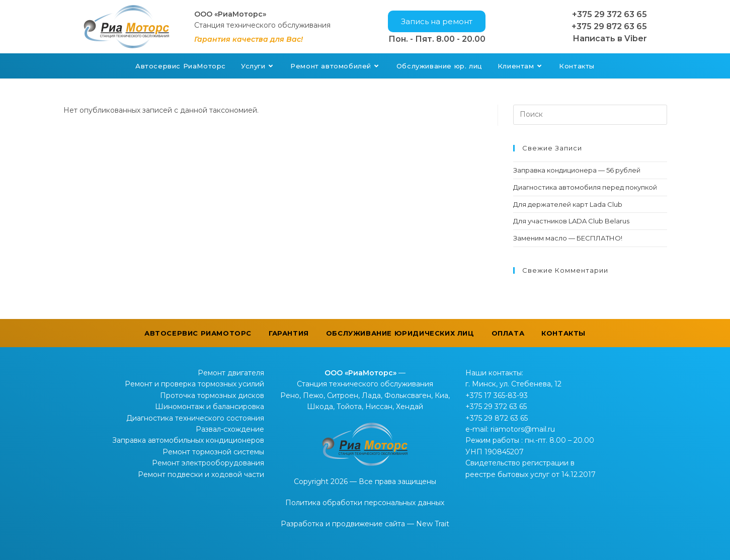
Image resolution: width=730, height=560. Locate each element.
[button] (437, 21)
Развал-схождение (230, 429)
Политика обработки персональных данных (365, 503)
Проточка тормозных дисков (212, 395)
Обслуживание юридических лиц (400, 333)
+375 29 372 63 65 (610, 14)
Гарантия (289, 333)
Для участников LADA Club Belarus (571, 221)
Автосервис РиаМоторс (198, 333)
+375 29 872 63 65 (609, 26)
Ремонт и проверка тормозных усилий (194, 384)
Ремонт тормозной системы (213, 452)
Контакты (563, 333)
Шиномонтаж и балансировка (210, 407)
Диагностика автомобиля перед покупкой (585, 187)
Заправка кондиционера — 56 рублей (577, 170)
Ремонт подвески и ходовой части (201, 474)
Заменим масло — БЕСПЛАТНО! (568, 238)
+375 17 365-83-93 (497, 395)
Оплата (508, 333)
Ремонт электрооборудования (208, 463)
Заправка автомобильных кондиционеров (188, 440)
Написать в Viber (610, 38)
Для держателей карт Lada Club (568, 204)
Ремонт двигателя (231, 373)
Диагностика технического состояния (195, 418)
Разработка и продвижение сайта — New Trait (365, 524)
